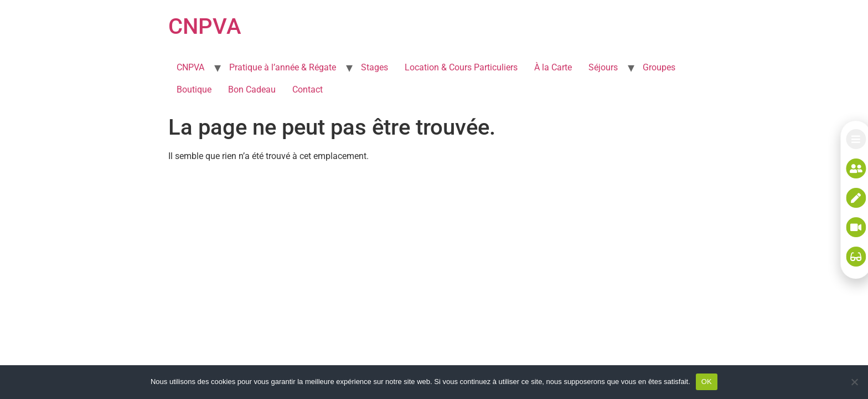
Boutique (194, 89)
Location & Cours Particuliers (461, 67)
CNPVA (205, 26)
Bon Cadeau (252, 89)
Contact (308, 89)
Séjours (603, 67)
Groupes (659, 67)
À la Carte (553, 67)
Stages (374, 67)
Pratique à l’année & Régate (283, 67)
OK (707, 382)
